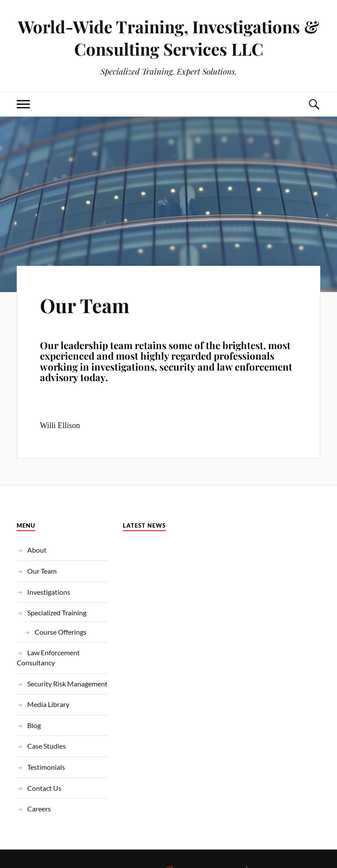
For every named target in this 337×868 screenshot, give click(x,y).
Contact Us (44, 788)
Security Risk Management (67, 684)
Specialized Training (57, 613)
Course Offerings (61, 632)
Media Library (48, 704)
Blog (34, 725)
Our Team (85, 305)
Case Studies (47, 746)
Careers (39, 809)
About (37, 550)
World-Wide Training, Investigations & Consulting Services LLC (168, 38)
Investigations (49, 592)
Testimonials (46, 767)
